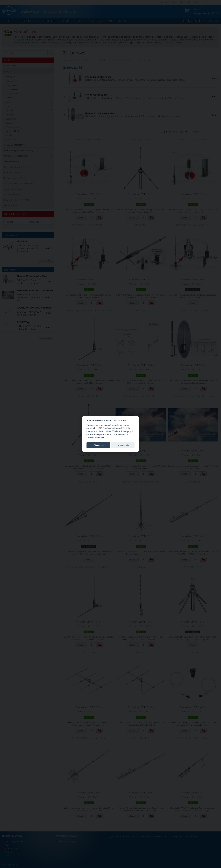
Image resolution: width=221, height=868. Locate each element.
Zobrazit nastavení (95, 438)
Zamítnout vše (123, 445)
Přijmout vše (98, 445)
